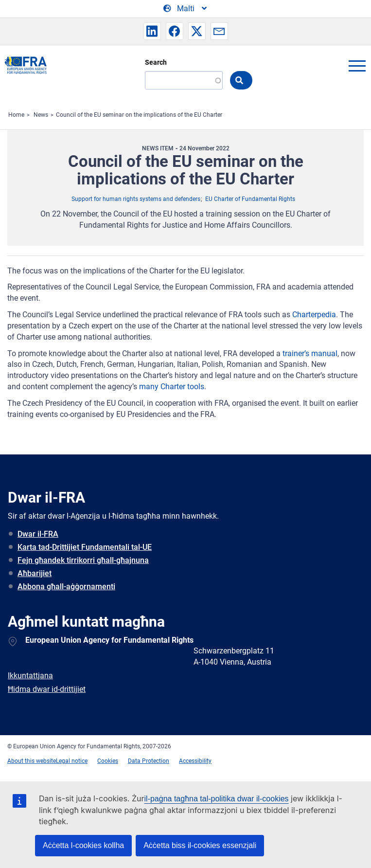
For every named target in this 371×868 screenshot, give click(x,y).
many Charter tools (172, 387)
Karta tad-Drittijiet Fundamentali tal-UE (85, 547)
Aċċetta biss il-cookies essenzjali (200, 845)
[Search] (184, 80)
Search (156, 62)
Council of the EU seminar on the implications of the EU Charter (139, 115)
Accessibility (195, 761)
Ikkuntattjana (30, 676)
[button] (152, 31)
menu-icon (357, 66)
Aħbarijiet (35, 573)
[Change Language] (186, 9)
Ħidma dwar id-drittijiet (47, 689)
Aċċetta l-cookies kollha (83, 845)
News (41, 115)
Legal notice (72, 761)
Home (16, 115)
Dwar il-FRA (38, 534)
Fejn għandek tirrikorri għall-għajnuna (83, 560)
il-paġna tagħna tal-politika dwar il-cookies (217, 799)
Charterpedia (314, 315)
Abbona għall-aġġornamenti (66, 587)
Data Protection (149, 761)
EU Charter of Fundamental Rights (250, 199)
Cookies (108, 761)
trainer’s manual (310, 353)
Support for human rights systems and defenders (136, 199)
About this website (32, 761)
